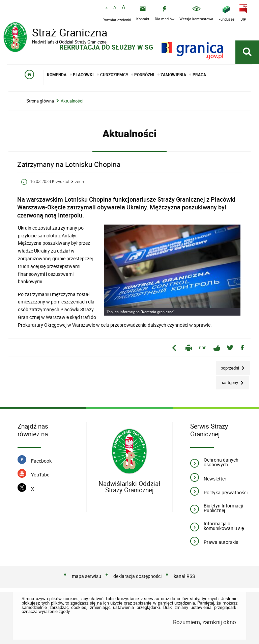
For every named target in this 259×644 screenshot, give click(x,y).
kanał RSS (184, 576)
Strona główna (40, 101)
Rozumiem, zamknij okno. (205, 622)
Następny (227, 380)
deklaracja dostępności (137, 576)
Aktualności (72, 101)
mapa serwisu (87, 576)
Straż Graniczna (57, 33)
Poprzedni (228, 366)
